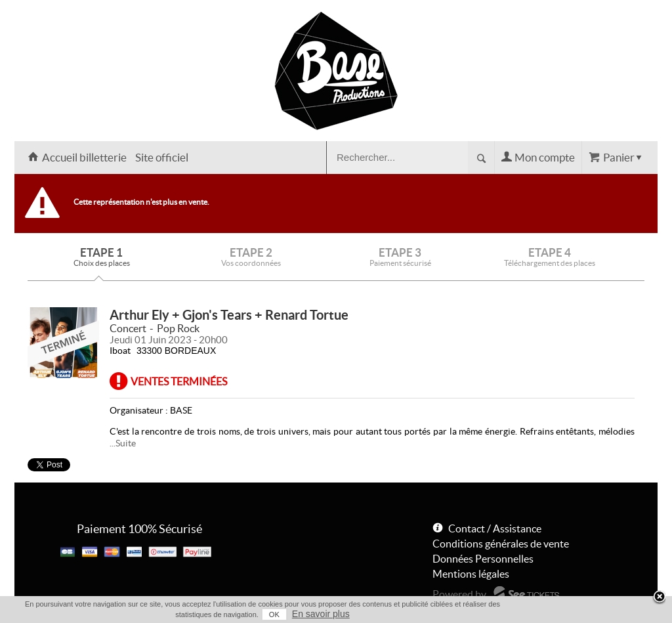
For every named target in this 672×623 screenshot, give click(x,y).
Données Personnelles (483, 559)
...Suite (123, 443)
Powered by (459, 594)
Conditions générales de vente (501, 544)
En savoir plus (321, 614)
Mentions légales (471, 574)
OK (274, 614)
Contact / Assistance (495, 528)
